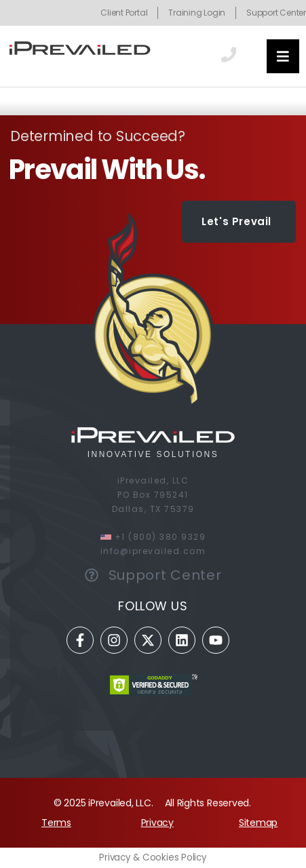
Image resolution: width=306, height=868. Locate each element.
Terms (56, 823)
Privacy (157, 823)
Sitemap (258, 823)
